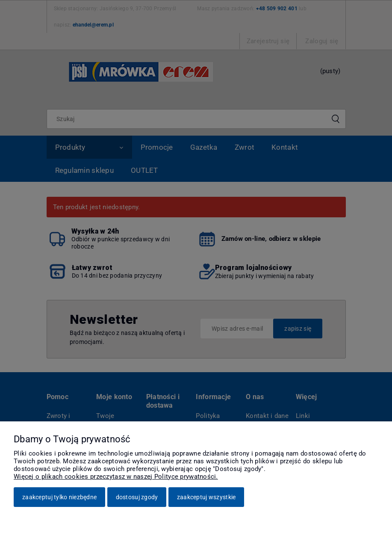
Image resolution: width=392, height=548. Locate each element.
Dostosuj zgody (137, 497)
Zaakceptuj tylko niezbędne (59, 497)
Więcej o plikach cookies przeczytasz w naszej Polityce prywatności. (116, 477)
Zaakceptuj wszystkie (206, 497)
